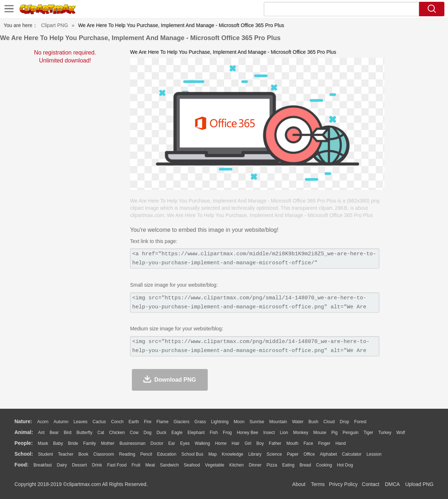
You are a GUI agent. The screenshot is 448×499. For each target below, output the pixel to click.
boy (260, 443)
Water (298, 422)
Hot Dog (345, 465)
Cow (134, 433)
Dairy (62, 465)
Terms (318, 484)
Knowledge (232, 454)
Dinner (255, 465)
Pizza (272, 465)
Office (309, 454)
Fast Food (117, 465)
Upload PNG (419, 484)
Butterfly (85, 433)
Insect (269, 433)
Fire (148, 422)
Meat (150, 465)
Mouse (320, 433)
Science (274, 454)
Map (213, 454)
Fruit (136, 465)
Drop (344, 422)
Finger (324, 443)
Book (83, 454)
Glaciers (181, 422)
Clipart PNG (55, 25)
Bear (54, 433)
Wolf (401, 433)
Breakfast (43, 465)
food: (21, 465)
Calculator (352, 454)
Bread (305, 465)
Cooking (324, 465)
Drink (97, 465)
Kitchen (237, 465)
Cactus (99, 422)
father (275, 443)
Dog (147, 433)
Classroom (104, 454)
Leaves (80, 422)
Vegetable (214, 465)
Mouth (292, 443)
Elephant (196, 433)
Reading (127, 454)
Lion (284, 433)
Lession (374, 454)
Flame (162, 422)
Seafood (192, 465)
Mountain (278, 422)
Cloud (329, 422)
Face (308, 443)
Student (45, 454)
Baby (58, 443)
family (89, 443)
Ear (172, 443)
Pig (334, 433)
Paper (293, 454)
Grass (200, 422)
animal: (24, 432)
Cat (101, 433)
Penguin (350, 433)
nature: (23, 421)
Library (255, 454)
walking (202, 443)
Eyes (185, 443)
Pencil (146, 454)
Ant (41, 433)
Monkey (301, 433)
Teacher (66, 454)
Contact (371, 484)
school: (24, 454)
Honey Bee (247, 433)
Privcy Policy (343, 484)
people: (24, 443)
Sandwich (169, 465)
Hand (341, 443)
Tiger (368, 433)
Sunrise (257, 422)
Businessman (133, 443)
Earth (134, 422)
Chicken (117, 433)
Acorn (43, 422)
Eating (288, 465)
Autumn (61, 422)
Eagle (177, 433)
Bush (313, 422)
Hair (236, 443)
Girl (248, 443)
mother (107, 443)
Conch (117, 422)
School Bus (192, 454)
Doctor (157, 443)
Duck (161, 433)
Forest (360, 422)
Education (167, 454)
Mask (43, 443)
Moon (239, 422)
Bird (67, 433)
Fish (214, 433)
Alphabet (328, 454)
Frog (227, 433)
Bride (73, 443)
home (221, 443)
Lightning (220, 422)
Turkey (385, 433)
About (299, 484)
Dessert (79, 465)
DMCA (392, 484)
